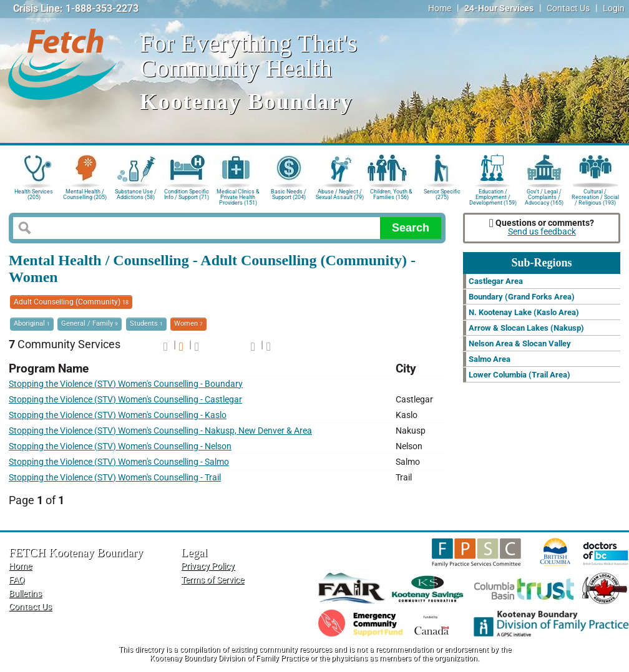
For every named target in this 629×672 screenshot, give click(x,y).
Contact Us (568, 8)
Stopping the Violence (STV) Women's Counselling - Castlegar (125, 400)
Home (440, 8)
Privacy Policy (208, 566)
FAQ (17, 580)
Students (146, 324)
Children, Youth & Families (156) (391, 194)
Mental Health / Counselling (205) (85, 194)
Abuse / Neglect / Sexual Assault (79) (340, 194)
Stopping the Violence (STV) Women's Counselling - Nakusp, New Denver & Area (160, 431)
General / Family (90, 324)
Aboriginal (32, 324)
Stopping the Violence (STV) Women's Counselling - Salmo (119, 462)
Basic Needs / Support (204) (289, 194)
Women (188, 324)
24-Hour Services (499, 8)
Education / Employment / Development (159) (493, 196)
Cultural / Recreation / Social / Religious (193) (595, 196)
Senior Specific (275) (442, 194)
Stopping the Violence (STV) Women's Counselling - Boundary (126, 384)
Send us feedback (542, 232)
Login (614, 8)
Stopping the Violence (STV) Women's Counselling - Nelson (120, 446)
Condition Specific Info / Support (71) (187, 194)
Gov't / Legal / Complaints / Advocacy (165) (544, 196)
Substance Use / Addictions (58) (136, 194)
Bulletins (25, 594)
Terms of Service (212, 580)
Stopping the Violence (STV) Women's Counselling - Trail (115, 478)
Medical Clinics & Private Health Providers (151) (238, 196)
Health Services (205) (34, 194)
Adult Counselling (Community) (71, 302)
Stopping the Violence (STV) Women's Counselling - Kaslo (118, 415)
